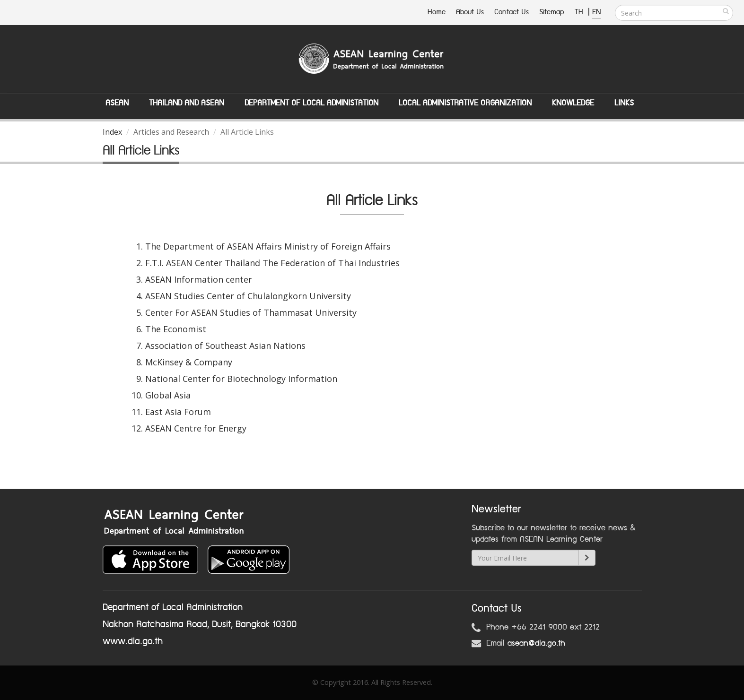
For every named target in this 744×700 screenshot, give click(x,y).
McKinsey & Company (189, 362)
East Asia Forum (178, 412)
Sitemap (552, 12)
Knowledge (573, 103)
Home (437, 12)
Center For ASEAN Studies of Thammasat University (251, 312)
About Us (470, 12)
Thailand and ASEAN (187, 103)
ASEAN (117, 103)
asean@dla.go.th (536, 643)
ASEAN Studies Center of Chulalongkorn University (248, 296)
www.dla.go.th (133, 641)
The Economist (176, 329)
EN (596, 12)
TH (580, 12)
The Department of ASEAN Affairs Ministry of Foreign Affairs (268, 246)
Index (112, 132)
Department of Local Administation (311, 103)
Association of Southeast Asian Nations (225, 346)
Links (624, 103)
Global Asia (168, 395)
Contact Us (512, 12)
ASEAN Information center (199, 279)
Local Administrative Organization (465, 103)
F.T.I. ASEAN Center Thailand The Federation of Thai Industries (272, 263)
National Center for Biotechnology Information (241, 379)
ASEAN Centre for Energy (196, 428)
